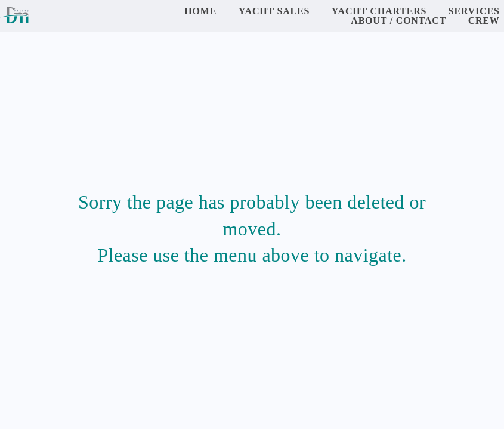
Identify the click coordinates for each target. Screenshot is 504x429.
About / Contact (398, 21)
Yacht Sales (274, 11)
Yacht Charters (379, 11)
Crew (484, 21)
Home (200, 11)
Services (474, 11)
